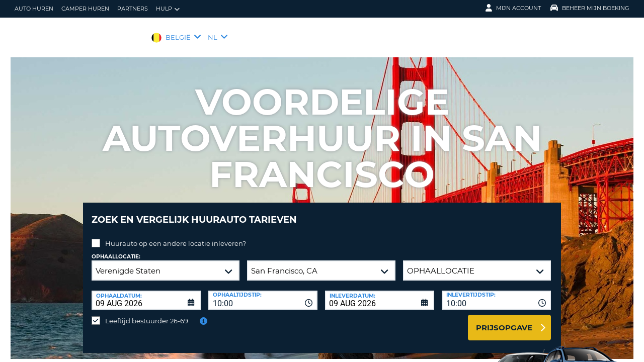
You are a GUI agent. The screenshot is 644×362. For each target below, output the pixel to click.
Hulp (168, 9)
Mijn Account (513, 8)
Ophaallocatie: (116, 249)
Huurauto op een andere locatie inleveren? (176, 236)
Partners (133, 9)
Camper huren (85, 9)
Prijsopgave (504, 320)
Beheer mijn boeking (590, 8)
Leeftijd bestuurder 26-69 (147, 313)
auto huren (34, 9)
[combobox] (263, 293)
